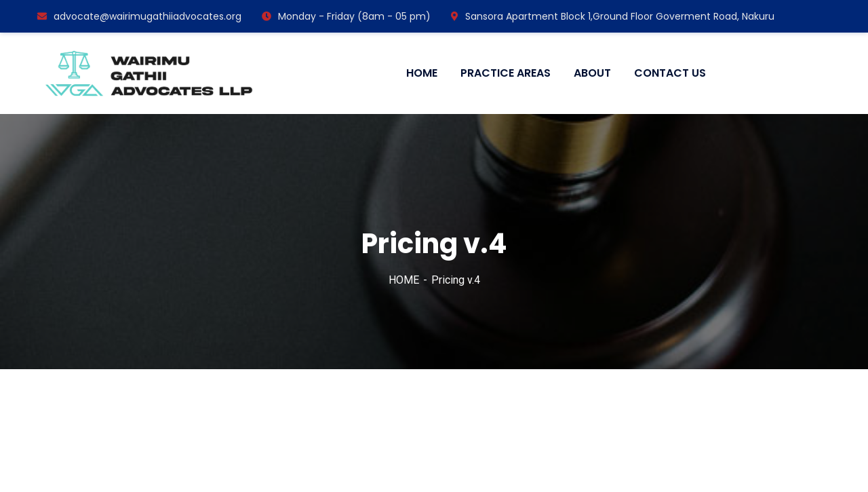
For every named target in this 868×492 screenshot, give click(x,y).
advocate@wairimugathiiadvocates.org (139, 16)
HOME (404, 280)
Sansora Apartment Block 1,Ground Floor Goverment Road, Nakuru (613, 16)
